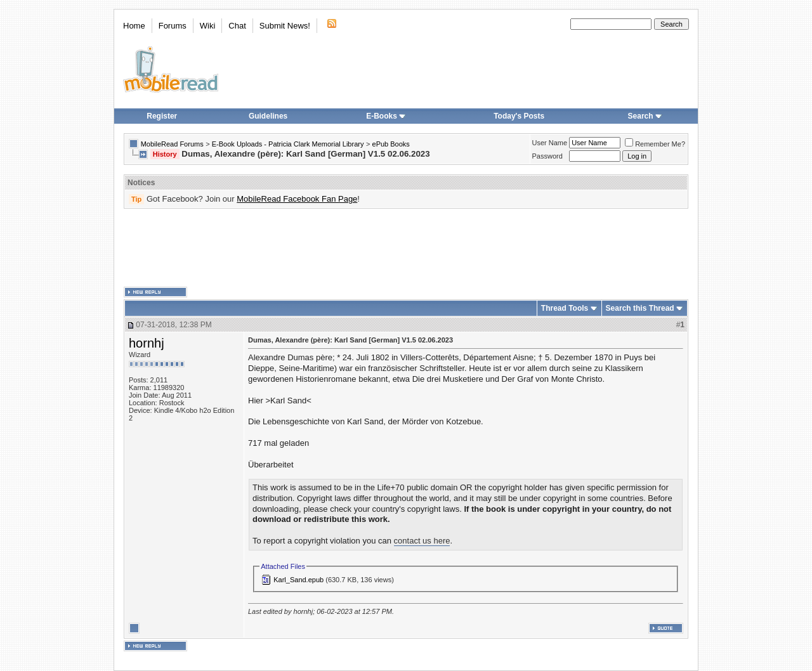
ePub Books (391, 144)
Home (134, 26)
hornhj (147, 343)
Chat (237, 26)
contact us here (422, 541)
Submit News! (285, 26)
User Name (550, 143)
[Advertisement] (406, 248)
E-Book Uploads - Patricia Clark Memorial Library (288, 144)
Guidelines (268, 116)
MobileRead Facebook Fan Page (297, 199)
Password (547, 156)
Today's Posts (519, 116)
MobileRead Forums (172, 144)
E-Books (386, 116)
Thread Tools (565, 308)
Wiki (208, 26)
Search (645, 116)
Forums (173, 26)
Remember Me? (655, 144)
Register (162, 116)
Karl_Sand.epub (298, 580)
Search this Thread (640, 308)
